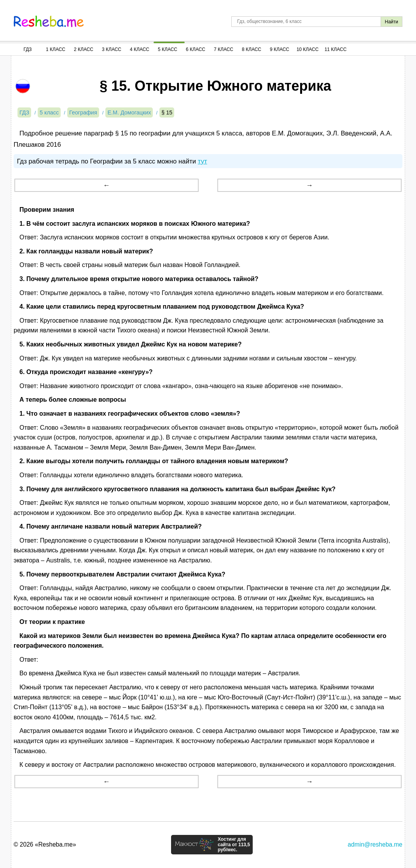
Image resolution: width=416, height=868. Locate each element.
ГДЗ (27, 49)
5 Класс (168, 49)
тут (203, 161)
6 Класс (196, 49)
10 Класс (308, 49)
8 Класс (252, 49)
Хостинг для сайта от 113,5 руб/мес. (234, 845)
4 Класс (140, 49)
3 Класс (112, 49)
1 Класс (56, 49)
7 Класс (224, 49)
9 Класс (280, 49)
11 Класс (336, 49)
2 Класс (84, 49)
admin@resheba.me (375, 844)
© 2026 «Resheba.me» (45, 844)
